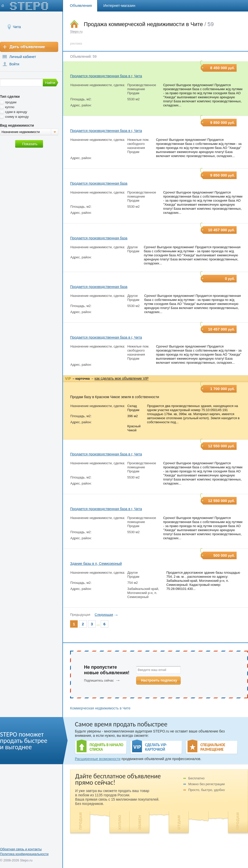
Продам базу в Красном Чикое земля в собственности (115, 397)
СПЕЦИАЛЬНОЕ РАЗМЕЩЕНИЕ (213, 747)
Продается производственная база (99, 183)
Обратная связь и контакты (21, 849)
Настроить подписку (159, 680)
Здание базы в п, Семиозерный (96, 564)
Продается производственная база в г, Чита (106, 76)
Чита (17, 27)
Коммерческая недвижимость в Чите (100, 708)
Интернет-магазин (119, 5)
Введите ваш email (152, 670)
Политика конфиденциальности (24, 854)
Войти (14, 64)
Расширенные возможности (98, 759)
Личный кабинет (23, 57)
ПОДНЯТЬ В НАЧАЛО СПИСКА (106, 747)
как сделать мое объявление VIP (121, 378)
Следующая (104, 615)
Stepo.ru (76, 32)
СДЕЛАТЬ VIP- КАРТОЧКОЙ (156, 747)
